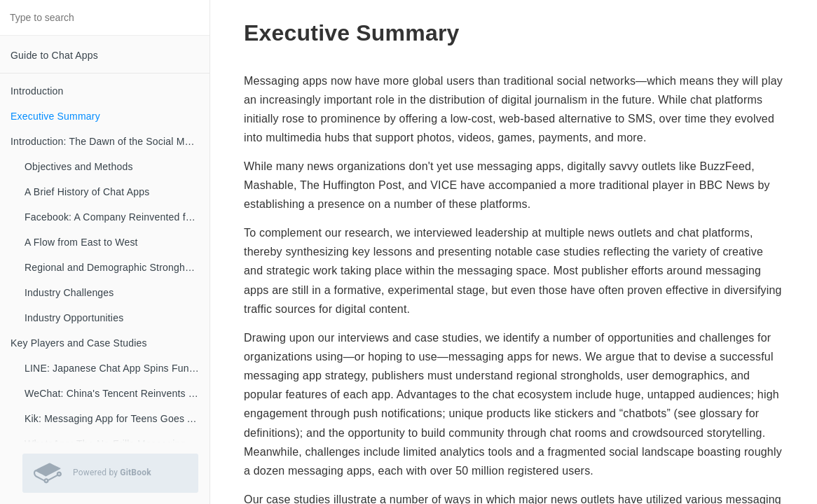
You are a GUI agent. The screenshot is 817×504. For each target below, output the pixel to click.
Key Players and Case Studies (79, 343)
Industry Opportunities (74, 318)
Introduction (37, 91)
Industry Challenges (69, 293)
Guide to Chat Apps (54, 55)
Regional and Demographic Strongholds (114, 267)
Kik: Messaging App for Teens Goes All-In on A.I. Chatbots (117, 419)
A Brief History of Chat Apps (87, 192)
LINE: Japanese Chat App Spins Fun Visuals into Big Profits (117, 368)
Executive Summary (55, 116)
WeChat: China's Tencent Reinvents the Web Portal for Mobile (117, 393)
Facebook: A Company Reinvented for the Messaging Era (117, 217)
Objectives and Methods (79, 167)
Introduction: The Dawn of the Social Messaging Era (110, 141)
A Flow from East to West (81, 242)
